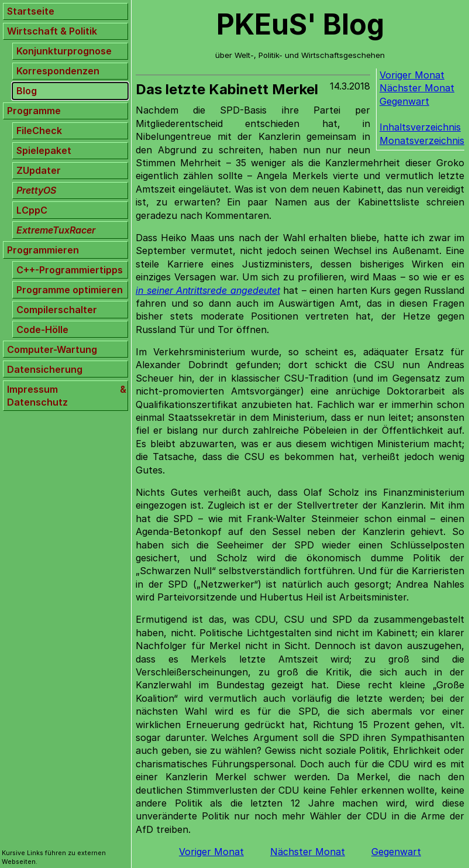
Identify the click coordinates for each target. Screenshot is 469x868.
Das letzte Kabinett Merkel (227, 89)
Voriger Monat (412, 75)
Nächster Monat (417, 88)
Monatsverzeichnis (422, 140)
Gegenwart (404, 101)
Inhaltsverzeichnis (420, 127)
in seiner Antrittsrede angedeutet (208, 290)
